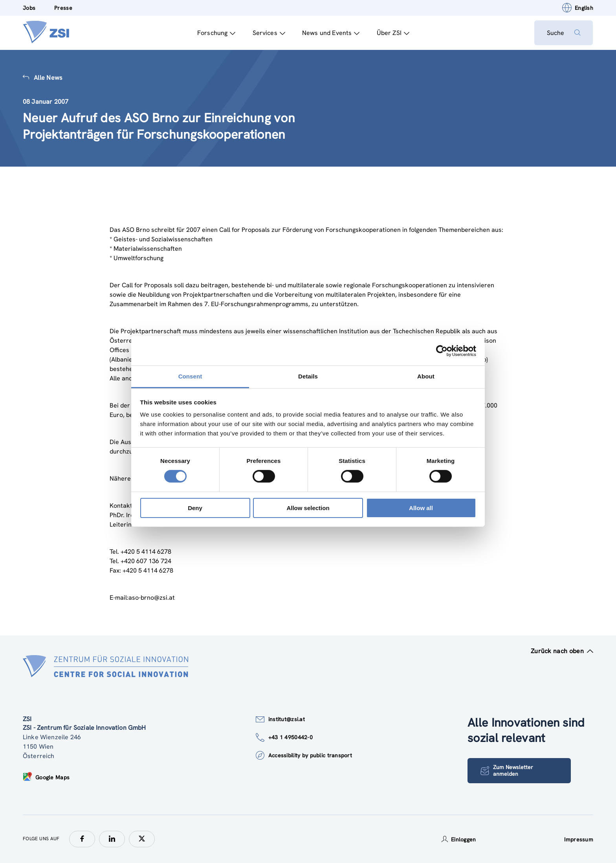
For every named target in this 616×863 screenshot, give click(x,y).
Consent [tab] (190, 376)
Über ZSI (393, 33)
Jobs (29, 8)
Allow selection (308, 508)
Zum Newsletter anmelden (507, 770)
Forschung (216, 33)
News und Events (331, 33)
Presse (63, 8)
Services (269, 33)
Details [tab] (308, 376)
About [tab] (426, 376)
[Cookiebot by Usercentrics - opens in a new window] (442, 351)
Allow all (421, 508)
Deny (195, 508)
